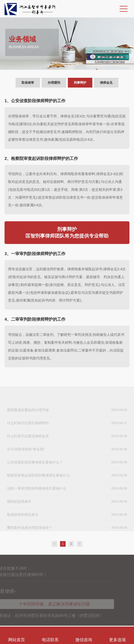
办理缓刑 (54, 83)
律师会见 (106, 83)
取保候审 (28, 83)
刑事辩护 (80, 83)
